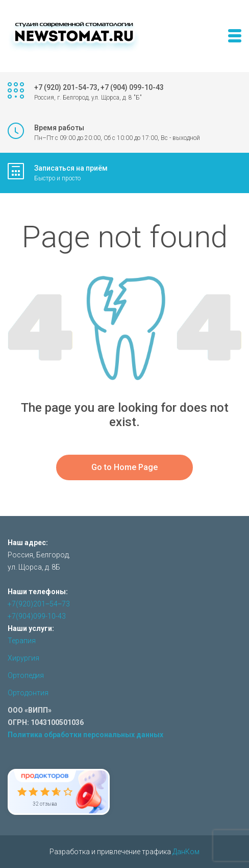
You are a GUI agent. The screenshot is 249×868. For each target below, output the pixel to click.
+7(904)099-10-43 (37, 616)
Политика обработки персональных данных (85, 735)
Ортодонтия (28, 693)
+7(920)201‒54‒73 (39, 604)
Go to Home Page (124, 467)
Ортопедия (26, 675)
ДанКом (186, 852)
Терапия (22, 641)
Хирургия (23, 658)
